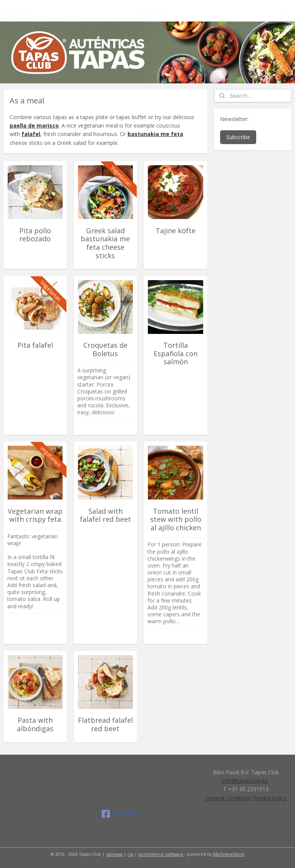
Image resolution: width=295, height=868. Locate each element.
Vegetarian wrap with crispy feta (35, 515)
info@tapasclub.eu (245, 781)
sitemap (114, 854)
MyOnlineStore (229, 854)
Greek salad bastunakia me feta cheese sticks (105, 243)
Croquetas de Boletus (105, 349)
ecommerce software (161, 854)
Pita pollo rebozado (35, 235)
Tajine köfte (176, 231)
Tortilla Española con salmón (176, 354)
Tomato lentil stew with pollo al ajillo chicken (176, 519)
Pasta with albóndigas (35, 724)
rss (130, 854)
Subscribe (238, 137)
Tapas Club (120, 814)
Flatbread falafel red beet (105, 724)
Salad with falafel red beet (105, 515)
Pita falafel (35, 345)
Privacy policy (270, 798)
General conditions (228, 798)
